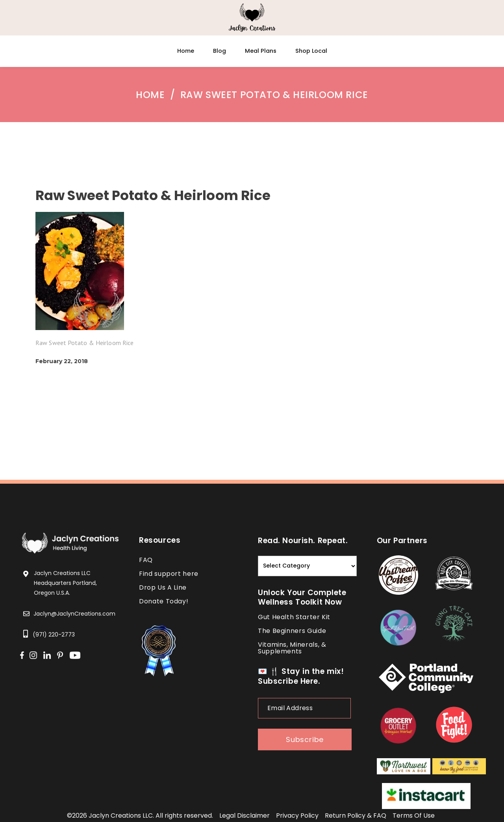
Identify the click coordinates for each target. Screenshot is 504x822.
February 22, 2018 (62, 361)
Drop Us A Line (163, 587)
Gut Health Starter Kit (294, 617)
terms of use (414, 816)
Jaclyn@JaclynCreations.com (74, 614)
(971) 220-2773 (54, 635)
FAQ (146, 560)
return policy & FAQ (356, 816)
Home (150, 95)
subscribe (305, 739)
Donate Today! (164, 601)
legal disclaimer (245, 816)
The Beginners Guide (292, 631)
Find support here (169, 574)
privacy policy (297, 816)
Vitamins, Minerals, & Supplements (292, 648)
